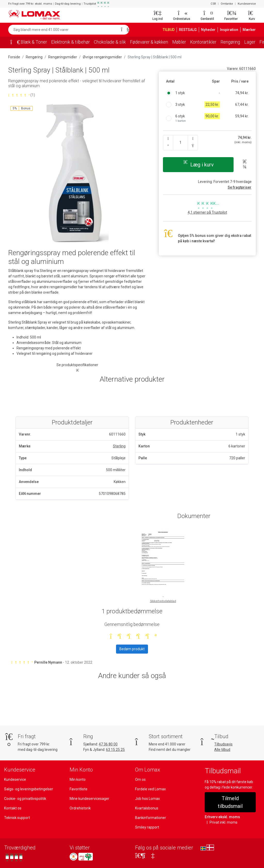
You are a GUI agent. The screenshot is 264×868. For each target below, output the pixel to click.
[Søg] (123, 30)
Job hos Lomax (147, 799)
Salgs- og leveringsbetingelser (28, 789)
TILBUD (170, 30)
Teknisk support (17, 818)
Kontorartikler (212, 42)
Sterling (119, 446)
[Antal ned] (168, 143)
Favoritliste (78, 789)
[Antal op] (193, 143)
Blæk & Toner (34, 42)
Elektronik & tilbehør (72, 42)
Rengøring (240, 42)
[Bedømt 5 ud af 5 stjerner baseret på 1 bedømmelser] (77, 95)
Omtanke (228, 4)
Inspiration (231, 30)
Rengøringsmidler (62, 57)
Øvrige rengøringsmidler (100, 57)
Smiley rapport (147, 827)
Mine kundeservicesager (89, 799)
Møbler (187, 42)
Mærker (250, 30)
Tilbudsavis (223, 744)
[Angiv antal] (180, 143)
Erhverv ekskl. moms (221, 809)
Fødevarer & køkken (155, 42)
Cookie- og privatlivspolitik (25, 799)
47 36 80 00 (109, 744)
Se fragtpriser (241, 187)
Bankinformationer (150, 818)
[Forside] (13, 43)
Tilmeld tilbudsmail (230, 798)
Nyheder (211, 30)
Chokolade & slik (114, 42)
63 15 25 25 (117, 750)
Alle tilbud (222, 750)
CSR (214, 4)
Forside (14, 57)
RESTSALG (190, 30)
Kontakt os (13, 808)
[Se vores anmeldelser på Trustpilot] (14, 857)
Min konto (77, 779)
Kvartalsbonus (147, 808)
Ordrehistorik (80, 808)
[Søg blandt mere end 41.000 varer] (63, 30)
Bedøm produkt (132, 649)
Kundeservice (247, 4)
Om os (140, 779)
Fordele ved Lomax (151, 789)
